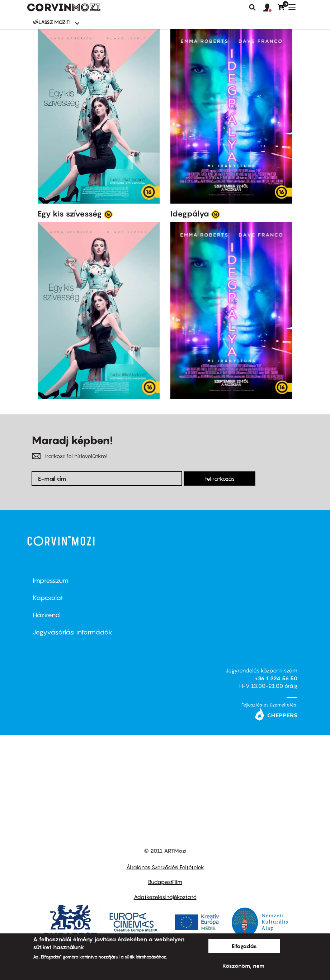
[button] (270, 8)
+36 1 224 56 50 (276, 678)
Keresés (253, 8)
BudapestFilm (165, 882)
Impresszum (51, 581)
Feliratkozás (220, 479)
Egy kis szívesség (70, 214)
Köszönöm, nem (243, 966)
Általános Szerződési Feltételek (165, 867)
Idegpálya (190, 214)
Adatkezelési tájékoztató (165, 897)
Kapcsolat (48, 598)
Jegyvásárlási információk (72, 632)
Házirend (46, 615)
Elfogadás (244, 946)
